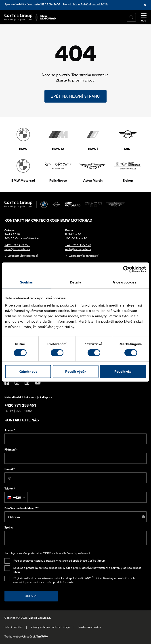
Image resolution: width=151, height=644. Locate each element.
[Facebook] (7, 382)
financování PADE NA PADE (43, 4)
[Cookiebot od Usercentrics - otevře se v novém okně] (126, 269)
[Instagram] (17, 382)
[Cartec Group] (18, 17)
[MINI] (56, 204)
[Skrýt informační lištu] (145, 5)
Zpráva (9, 527)
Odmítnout (28, 371)
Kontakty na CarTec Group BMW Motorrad (48, 220)
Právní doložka (13, 627)
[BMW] (44, 204)
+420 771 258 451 (20, 405)
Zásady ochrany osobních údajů (50, 627)
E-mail (10, 469)
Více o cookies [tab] (125, 282)
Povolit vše (123, 371)
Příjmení (11, 450)
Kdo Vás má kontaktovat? (22, 508)
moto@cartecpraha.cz (78, 249)
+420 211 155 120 (78, 245)
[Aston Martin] (115, 204)
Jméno (10, 430)
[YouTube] (38, 382)
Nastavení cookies (90, 627)
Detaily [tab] (76, 282)
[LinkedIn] (27, 382)
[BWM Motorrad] (48, 17)
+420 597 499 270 (17, 245)
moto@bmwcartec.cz (17, 249)
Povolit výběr (76, 371)
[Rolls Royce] (93, 204)
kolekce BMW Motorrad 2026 (89, 4)
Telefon (10, 488)
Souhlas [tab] (26, 282)
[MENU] (144, 17)
